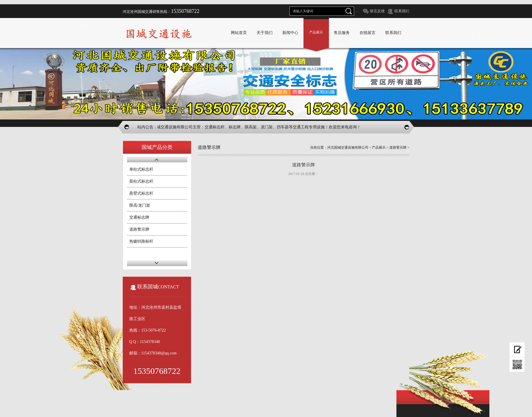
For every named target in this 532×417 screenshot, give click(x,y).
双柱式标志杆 (141, 181)
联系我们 (402, 11)
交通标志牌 (139, 217)
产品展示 (316, 32)
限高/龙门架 (140, 205)
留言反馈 (377, 11)
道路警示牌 (139, 229)
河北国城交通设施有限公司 (348, 147)
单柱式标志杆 (141, 169)
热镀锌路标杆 (141, 241)
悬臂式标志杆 (141, 193)
